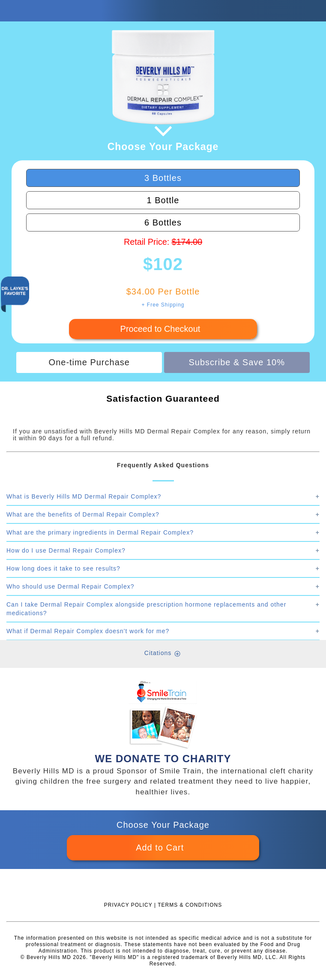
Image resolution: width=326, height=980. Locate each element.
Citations (158, 653)
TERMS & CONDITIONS (190, 905)
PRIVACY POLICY (128, 905)
